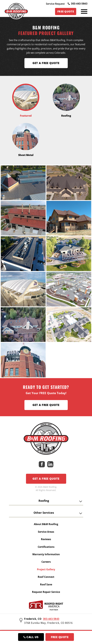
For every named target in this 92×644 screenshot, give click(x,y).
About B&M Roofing (46, 524)
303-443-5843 (78, 4)
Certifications (46, 547)
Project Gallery (46, 569)
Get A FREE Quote (46, 63)
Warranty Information (46, 554)
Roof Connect (46, 577)
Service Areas (46, 532)
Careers (46, 562)
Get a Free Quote (46, 405)
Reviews (46, 539)
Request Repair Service (46, 592)
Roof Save (46, 584)
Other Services (44, 513)
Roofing (44, 501)
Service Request (55, 4)
